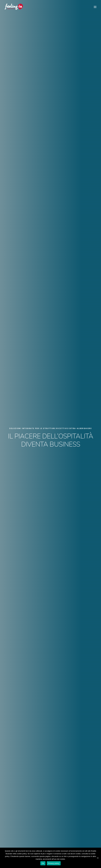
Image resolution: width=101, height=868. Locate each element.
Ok (43, 863)
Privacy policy (54, 863)
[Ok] (98, 858)
